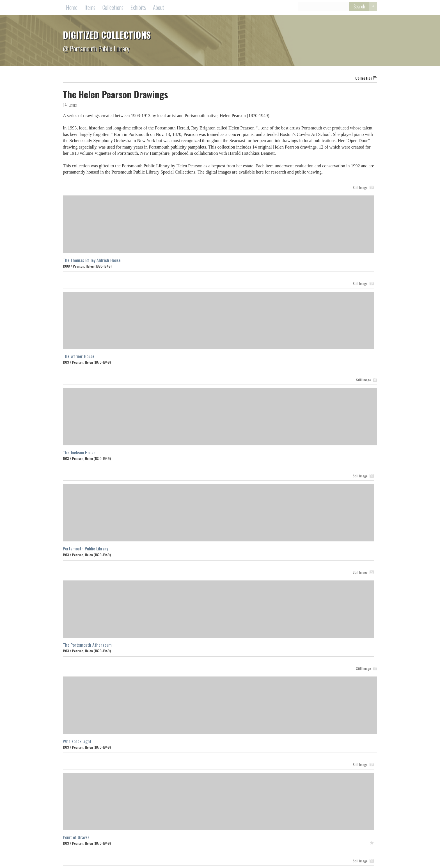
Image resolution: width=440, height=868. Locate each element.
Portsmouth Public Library (85, 359)
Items (90, 8)
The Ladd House (288, 455)
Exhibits (138, 8)
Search (353, 9)
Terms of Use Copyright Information (228, 856)
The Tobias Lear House (188, 551)
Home (72, 8)
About (159, 8)
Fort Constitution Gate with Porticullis (96, 647)
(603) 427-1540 (262, 850)
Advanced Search (372, 9)
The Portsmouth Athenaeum (193, 359)
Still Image (152, 190)
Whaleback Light (289, 359)
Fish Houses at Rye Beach (85, 551)
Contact (189, 856)
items (70, 107)
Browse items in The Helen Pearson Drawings (104, 679)
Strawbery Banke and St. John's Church (202, 647)
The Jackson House (291, 262)
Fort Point (283, 551)
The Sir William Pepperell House (196, 455)
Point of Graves (76, 455)
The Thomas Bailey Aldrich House (92, 262)
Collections (113, 8)
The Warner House (184, 262)
